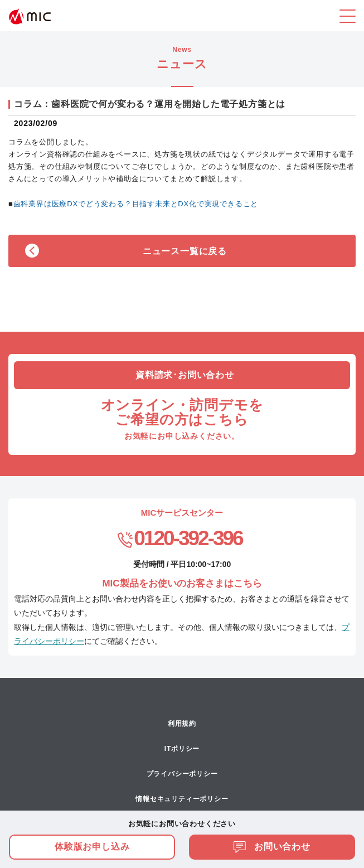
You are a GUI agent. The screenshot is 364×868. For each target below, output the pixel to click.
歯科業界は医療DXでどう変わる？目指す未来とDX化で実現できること (136, 204)
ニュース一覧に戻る (185, 251)
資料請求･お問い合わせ (185, 375)
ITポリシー (182, 749)
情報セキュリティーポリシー (182, 799)
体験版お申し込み (92, 847)
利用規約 (182, 724)
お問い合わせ (272, 847)
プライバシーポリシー (182, 774)
